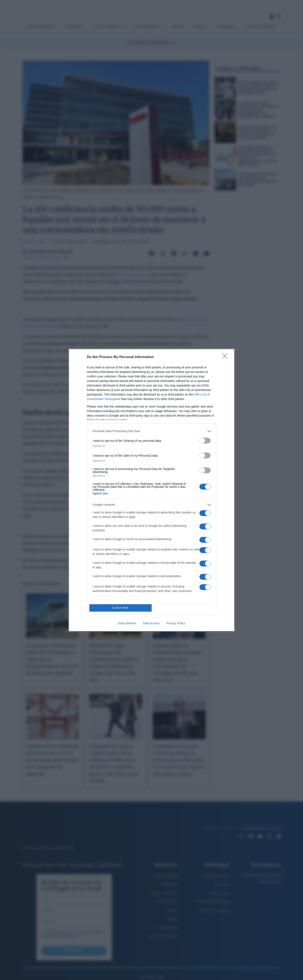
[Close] (226, 357)
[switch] (205, 441)
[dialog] (152, 490)
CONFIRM (120, 608)
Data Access (151, 623)
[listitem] (152, 431)
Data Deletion (127, 623)
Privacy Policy (176, 623)
